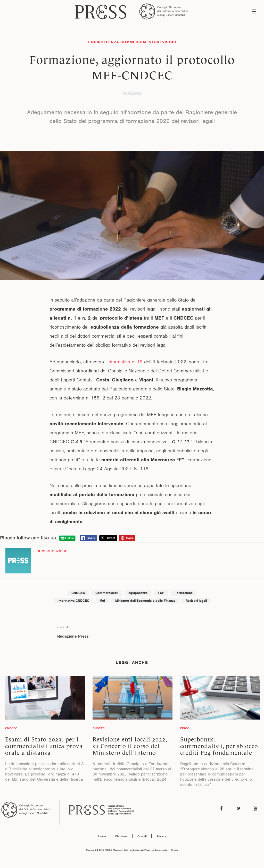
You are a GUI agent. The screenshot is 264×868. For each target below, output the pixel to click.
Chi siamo (122, 836)
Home (102, 836)
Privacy (161, 836)
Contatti (142, 836)
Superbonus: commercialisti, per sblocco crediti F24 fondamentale (219, 746)
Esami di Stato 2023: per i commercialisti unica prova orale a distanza (44, 746)
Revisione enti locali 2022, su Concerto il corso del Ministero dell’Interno (130, 746)
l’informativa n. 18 (124, 362)
